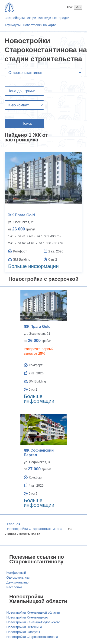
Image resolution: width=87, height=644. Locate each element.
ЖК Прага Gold (21, 215)
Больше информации (33, 266)
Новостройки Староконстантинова (35, 529)
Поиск (27, 123)
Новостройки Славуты (23, 632)
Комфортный (16, 573)
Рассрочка (14, 587)
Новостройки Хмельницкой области (33, 612)
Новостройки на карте (40, 25)
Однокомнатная (18, 577)
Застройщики (15, 18)
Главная (14, 524)
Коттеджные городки (54, 18)
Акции (31, 18)
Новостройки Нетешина (24, 627)
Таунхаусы (13, 25)
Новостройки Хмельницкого (27, 617)
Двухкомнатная (18, 582)
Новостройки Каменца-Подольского (33, 622)
